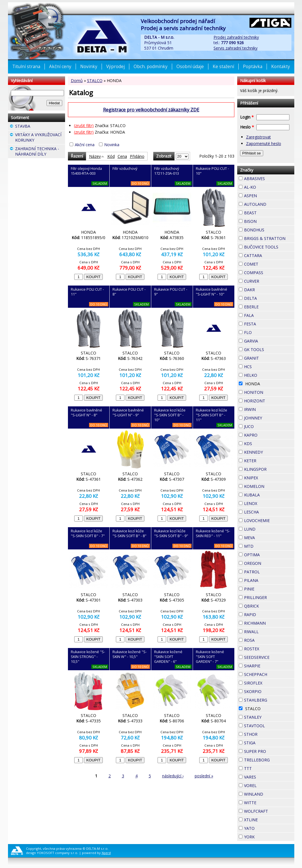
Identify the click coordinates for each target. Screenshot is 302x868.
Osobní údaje (190, 67)
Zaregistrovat (258, 137)
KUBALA (269, 495)
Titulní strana (26, 67)
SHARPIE (269, 666)
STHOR (268, 733)
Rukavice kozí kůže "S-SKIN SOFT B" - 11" (212, 415)
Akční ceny (60, 67)
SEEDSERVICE (269, 657)
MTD (264, 545)
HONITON (269, 392)
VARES (266, 776)
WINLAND (269, 794)
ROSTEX (269, 649)
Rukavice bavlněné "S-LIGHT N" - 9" (128, 413)
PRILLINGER (269, 597)
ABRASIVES (269, 179)
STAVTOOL (269, 726)
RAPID (266, 614)
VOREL (267, 785)
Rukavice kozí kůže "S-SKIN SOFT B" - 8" (129, 533)
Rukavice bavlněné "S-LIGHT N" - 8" (86, 413)
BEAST (267, 212)
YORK (265, 836)
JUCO (264, 426)
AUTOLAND (269, 204)
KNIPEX (268, 477)
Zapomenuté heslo (264, 143)
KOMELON (269, 486)
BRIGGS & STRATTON (269, 238)
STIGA (266, 742)
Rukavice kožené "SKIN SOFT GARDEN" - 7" (210, 657)
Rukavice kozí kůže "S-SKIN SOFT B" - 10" (170, 415)
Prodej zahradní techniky (236, 37)
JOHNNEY (269, 418)
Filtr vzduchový (125, 169)
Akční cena (85, 145)
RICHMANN (269, 623)
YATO (265, 828)
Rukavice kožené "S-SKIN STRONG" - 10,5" (88, 657)
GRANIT (269, 357)
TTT (262, 768)
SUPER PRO (269, 751)
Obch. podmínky (151, 67)
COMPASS (269, 273)
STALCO (95, 81)
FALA (264, 315)
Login (247, 117)
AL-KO (266, 186)
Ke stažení (223, 67)
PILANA (269, 580)
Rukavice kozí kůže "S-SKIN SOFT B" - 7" (88, 533)
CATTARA (269, 255)
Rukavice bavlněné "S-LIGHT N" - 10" (212, 292)
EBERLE (269, 306)
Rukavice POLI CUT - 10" (212, 171)
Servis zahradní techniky (235, 48)
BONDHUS (269, 230)
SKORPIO (269, 691)
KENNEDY (269, 452)
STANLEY (269, 717)
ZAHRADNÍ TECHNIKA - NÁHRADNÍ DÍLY (40, 152)
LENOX (267, 503)
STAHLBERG (269, 700)
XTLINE (268, 819)
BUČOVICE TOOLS (269, 247)
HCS (262, 366)
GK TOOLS (269, 350)
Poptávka (253, 67)
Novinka (112, 145)
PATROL (269, 572)
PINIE (265, 588)
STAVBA (40, 127)
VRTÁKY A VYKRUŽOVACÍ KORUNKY (40, 138)
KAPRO (268, 434)
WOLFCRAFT (269, 811)
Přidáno (137, 156)
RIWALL (269, 631)
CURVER (269, 281)
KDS (262, 443)
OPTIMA (269, 555)
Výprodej (115, 67)
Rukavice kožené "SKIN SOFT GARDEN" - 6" (168, 657)
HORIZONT (269, 401)
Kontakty (281, 67)
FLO (262, 332)
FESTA (266, 323)
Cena (122, 156)
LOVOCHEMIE (269, 520)
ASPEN (267, 195)
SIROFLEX (269, 683)
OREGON (269, 563)
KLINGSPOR (269, 469)
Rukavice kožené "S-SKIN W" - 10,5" (130, 654)
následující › (173, 776)
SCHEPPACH (269, 674)
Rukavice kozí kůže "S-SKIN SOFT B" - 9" (171, 533)
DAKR (265, 289)
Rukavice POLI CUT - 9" (171, 292)
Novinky (89, 67)
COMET (269, 263)
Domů (77, 81)
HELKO (267, 374)
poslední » (204, 776)
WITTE (267, 802)
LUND (266, 528)
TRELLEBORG (269, 760)
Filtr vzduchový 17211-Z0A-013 (167, 171)
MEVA (265, 537)
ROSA (265, 639)
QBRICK (269, 605)
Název (97, 156)
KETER (267, 460)
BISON (267, 221)
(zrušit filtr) (84, 126)
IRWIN (266, 409)
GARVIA (268, 340)
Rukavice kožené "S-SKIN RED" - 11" (213, 533)
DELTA (267, 298)
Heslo (247, 127)
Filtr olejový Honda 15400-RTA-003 (86, 171)
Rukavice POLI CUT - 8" (129, 292)
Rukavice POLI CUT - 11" (87, 292)
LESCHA (269, 511)
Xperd (106, 853)
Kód (111, 156)
